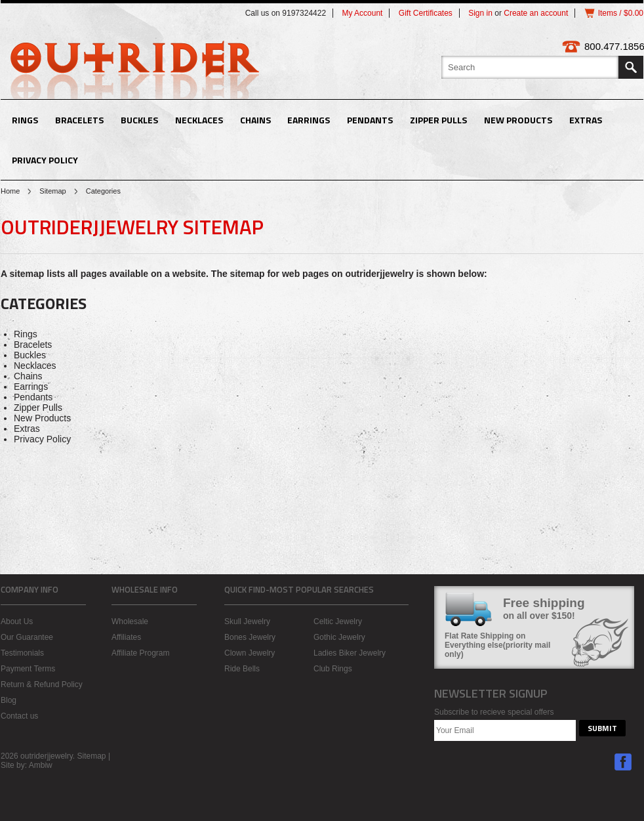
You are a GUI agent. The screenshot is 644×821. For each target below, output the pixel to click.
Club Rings (333, 669)
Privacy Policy (45, 160)
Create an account (536, 13)
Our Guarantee (27, 637)
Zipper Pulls (438, 120)
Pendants (370, 120)
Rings (25, 120)
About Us (17, 621)
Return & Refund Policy (42, 684)
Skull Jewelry (247, 621)
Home (10, 191)
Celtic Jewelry (338, 621)
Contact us (19, 716)
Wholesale (130, 621)
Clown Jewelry (250, 653)
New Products (518, 120)
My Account (362, 13)
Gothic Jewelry (339, 637)
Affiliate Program (140, 653)
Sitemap (52, 191)
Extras (586, 120)
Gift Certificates (426, 13)
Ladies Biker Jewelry (350, 653)
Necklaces (199, 120)
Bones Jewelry (250, 637)
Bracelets (79, 120)
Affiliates (126, 637)
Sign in (480, 13)
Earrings (309, 120)
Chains (255, 120)
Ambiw (41, 765)
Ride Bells (242, 669)
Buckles (139, 120)
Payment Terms (28, 669)
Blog (9, 700)
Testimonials (22, 653)
